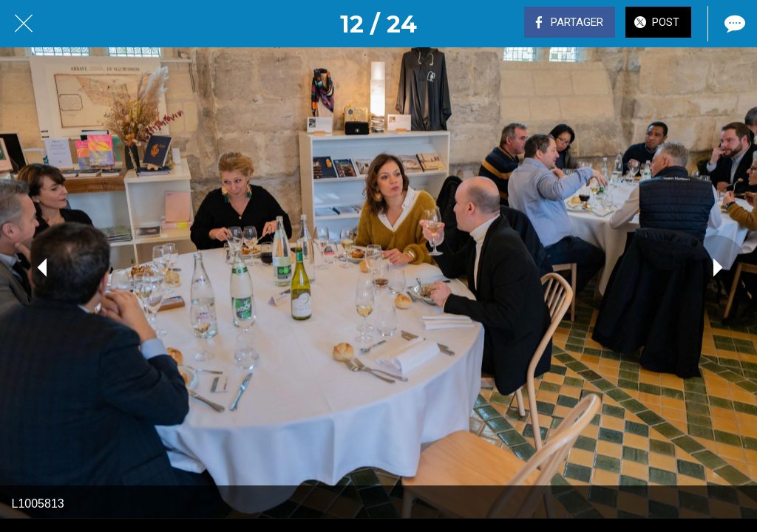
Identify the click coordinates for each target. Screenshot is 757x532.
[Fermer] (24, 24)
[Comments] (733, 24)
